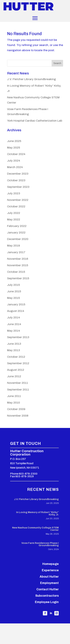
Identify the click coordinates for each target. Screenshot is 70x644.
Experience (50, 570)
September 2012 (18, 363)
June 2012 (14, 376)
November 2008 (18, 416)
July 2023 (14, 193)
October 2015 (16, 272)
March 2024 (15, 167)
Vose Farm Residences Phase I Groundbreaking (40, 544)
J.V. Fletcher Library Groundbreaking (31, 79)
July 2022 (14, 213)
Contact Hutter (48, 589)
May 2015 (13, 298)
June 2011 (14, 396)
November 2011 (18, 383)
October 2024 (16, 154)
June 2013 (14, 344)
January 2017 (16, 252)
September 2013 (18, 337)
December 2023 (18, 174)
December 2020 (18, 239)
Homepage (51, 564)
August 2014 (16, 311)
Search (57, 63)
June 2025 (14, 141)
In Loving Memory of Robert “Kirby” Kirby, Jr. (37, 513)
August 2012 (16, 370)
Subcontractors (47, 596)
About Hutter (49, 577)
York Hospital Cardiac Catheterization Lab (35, 121)
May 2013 (13, 350)
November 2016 (18, 259)
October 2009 (16, 409)
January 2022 (16, 233)
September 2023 (18, 187)
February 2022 (17, 226)
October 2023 (16, 180)
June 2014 (14, 324)
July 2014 (13, 317)
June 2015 (14, 291)
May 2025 (14, 148)
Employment (49, 583)
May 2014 (13, 331)
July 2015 (13, 285)
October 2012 (16, 357)
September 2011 (18, 390)
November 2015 (18, 265)
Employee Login (47, 602)
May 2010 (13, 403)
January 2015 (16, 304)
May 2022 (14, 219)
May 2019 (13, 246)
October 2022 (16, 206)
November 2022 (18, 200)
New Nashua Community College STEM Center (35, 529)
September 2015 (18, 278)
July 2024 (14, 161)
